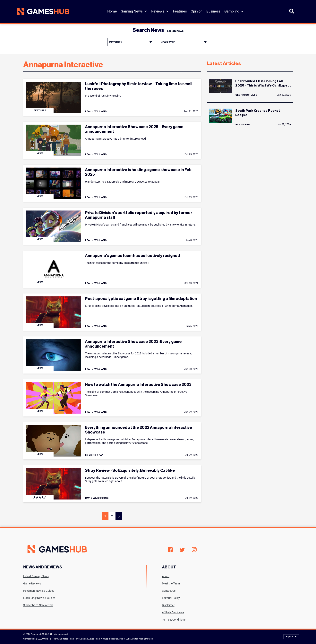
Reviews (160, 11)
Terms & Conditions (174, 620)
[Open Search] (292, 13)
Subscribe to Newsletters (38, 605)
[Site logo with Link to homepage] (43, 11)
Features (180, 11)
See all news (175, 31)
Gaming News (134, 11)
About (166, 576)
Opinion (197, 11)
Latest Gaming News (36, 576)
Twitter (182, 550)
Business (213, 11)
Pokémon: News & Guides (39, 591)
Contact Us (169, 591)
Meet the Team (171, 583)
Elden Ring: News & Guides (39, 598)
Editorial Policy (171, 598)
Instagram (194, 550)
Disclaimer (168, 605)
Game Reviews (32, 583)
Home (112, 11)
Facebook (170, 550)
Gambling (234, 11)
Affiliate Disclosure (173, 612)
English (289, 637)
